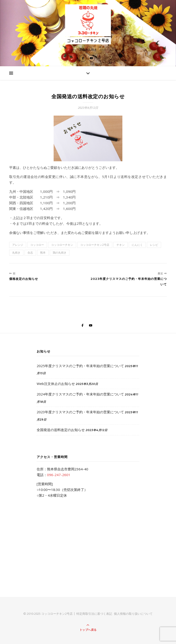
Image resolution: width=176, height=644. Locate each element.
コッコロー (37, 245)
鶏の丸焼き (60, 253)
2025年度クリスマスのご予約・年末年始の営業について (80, 366)
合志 (30, 253)
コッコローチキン (62, 245)
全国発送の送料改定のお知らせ (61, 430)
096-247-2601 (59, 475)
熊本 (43, 253)
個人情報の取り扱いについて (133, 614)
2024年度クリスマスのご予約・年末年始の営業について (80, 394)
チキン (121, 245)
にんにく (137, 245)
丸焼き (16, 253)
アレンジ (18, 245)
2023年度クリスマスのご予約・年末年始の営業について (80, 412)
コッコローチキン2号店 (95, 245)
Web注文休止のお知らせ (56, 384)
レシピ (154, 245)
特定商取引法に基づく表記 (94, 614)
